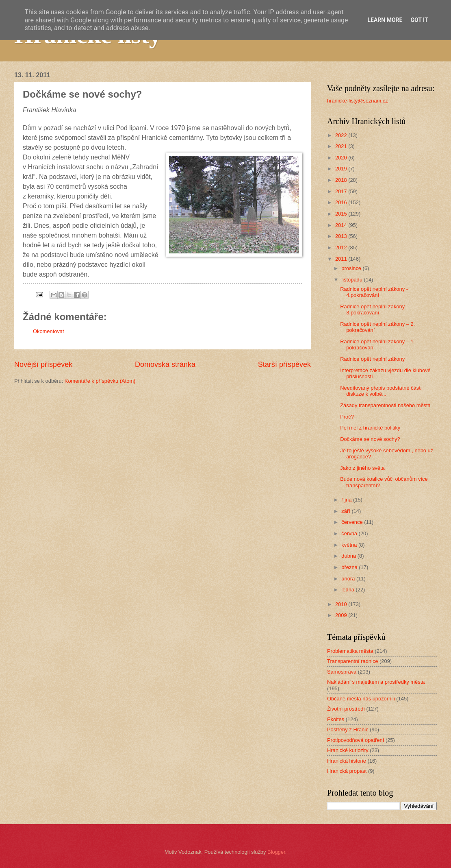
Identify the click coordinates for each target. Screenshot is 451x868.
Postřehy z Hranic (348, 730)
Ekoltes (336, 719)
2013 (342, 236)
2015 (342, 214)
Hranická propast (347, 771)
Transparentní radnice (352, 661)
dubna (349, 556)
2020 (342, 158)
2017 (342, 191)
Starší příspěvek (284, 364)
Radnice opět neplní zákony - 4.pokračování (374, 292)
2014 (342, 225)
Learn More (385, 20)
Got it (419, 20)
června (350, 533)
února (349, 579)
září (346, 511)
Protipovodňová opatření (356, 740)
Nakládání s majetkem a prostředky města (376, 682)
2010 (342, 604)
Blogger (276, 852)
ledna (348, 590)
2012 (342, 248)
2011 (342, 259)
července (353, 522)
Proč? (347, 417)
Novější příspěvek (43, 364)
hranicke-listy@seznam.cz (358, 101)
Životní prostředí (346, 709)
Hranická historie (347, 761)
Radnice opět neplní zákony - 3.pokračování (374, 310)
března (350, 567)
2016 (342, 202)
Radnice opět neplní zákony (372, 359)
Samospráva (342, 672)
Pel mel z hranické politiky (370, 428)
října (347, 500)
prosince (352, 268)
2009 (342, 615)
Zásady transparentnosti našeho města (385, 405)
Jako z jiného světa (362, 468)
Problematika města (350, 651)
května (350, 545)
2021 (342, 146)
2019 (342, 169)
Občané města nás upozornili (361, 699)
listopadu (352, 280)
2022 (342, 135)
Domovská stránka (165, 364)
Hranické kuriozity (348, 750)
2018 (342, 180)
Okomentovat (49, 331)
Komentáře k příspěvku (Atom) (100, 381)
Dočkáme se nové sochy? (370, 439)
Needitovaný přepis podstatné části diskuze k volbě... (381, 391)
